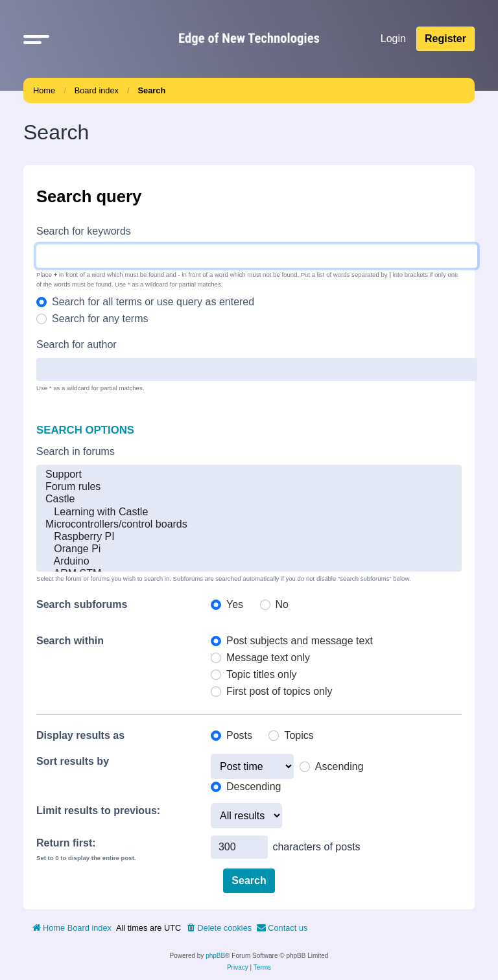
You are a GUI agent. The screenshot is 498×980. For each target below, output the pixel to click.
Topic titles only (262, 674)
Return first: (66, 843)
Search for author (77, 344)
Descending (254, 787)
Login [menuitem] (393, 39)
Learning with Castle (249, 512)
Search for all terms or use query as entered (153, 302)
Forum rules (249, 487)
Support (249, 475)
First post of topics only (279, 691)
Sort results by (73, 761)
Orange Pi (249, 549)
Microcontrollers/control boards (249, 525)
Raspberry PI (249, 537)
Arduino (249, 562)
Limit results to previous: (98, 811)
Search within (70, 641)
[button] (36, 39)
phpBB (215, 956)
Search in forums (76, 451)
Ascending (339, 766)
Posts (239, 735)
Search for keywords (84, 231)
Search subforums (82, 604)
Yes (235, 604)
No (282, 604)
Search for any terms (100, 319)
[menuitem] (219, 928)
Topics (299, 735)
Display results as (80, 735)
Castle (249, 499)
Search (152, 90)
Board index (97, 90)
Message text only (268, 658)
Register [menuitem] (445, 39)
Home (44, 90)
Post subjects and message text (300, 641)
